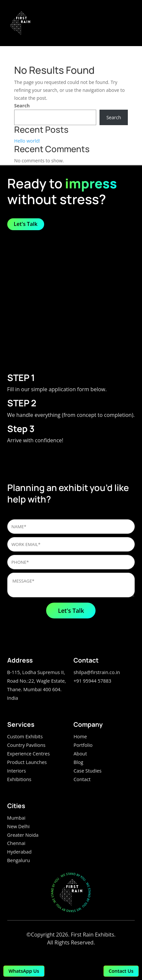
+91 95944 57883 (92, 681)
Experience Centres (28, 754)
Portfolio (83, 745)
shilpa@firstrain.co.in (97, 672)
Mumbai (16, 818)
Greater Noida (23, 835)
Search (22, 106)
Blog (78, 762)
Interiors (17, 771)
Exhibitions (19, 779)
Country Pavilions (26, 745)
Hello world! (27, 141)
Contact (82, 779)
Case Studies (87, 771)
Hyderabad (19, 852)
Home (80, 736)
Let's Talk (26, 224)
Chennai (16, 843)
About (80, 754)
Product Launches (27, 762)
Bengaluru (19, 860)
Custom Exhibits (25, 736)
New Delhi (18, 826)
